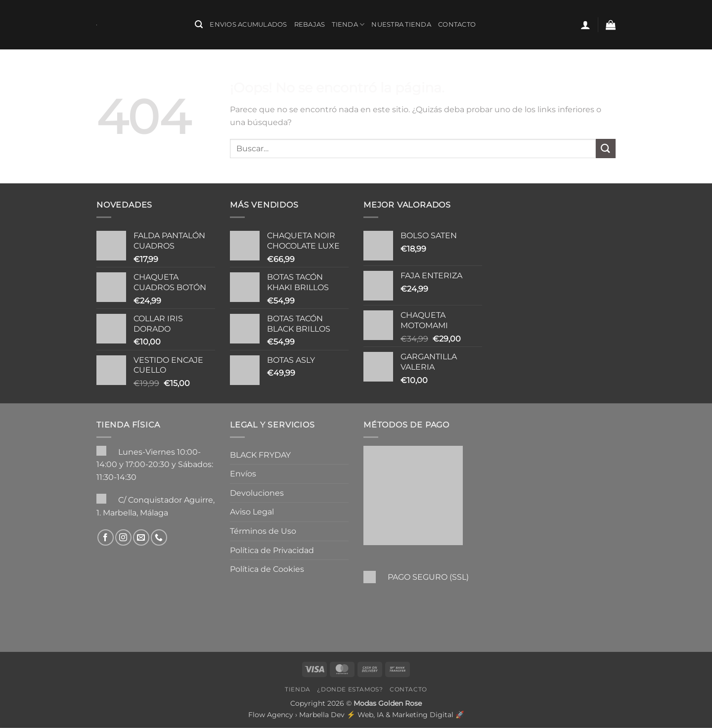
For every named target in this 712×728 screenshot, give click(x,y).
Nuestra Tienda (401, 24)
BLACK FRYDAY (260, 455)
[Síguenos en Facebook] (106, 537)
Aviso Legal (252, 512)
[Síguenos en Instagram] (123, 537)
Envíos (243, 474)
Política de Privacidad (272, 550)
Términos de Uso (263, 531)
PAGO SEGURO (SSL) (428, 577)
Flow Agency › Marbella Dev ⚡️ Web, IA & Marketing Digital (351, 715)
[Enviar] (606, 149)
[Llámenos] (159, 537)
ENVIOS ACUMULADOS (248, 24)
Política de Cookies (267, 569)
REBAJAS (310, 24)
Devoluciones (257, 493)
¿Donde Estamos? (350, 689)
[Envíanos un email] (141, 537)
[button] (199, 24)
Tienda (348, 24)
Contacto (457, 24)
